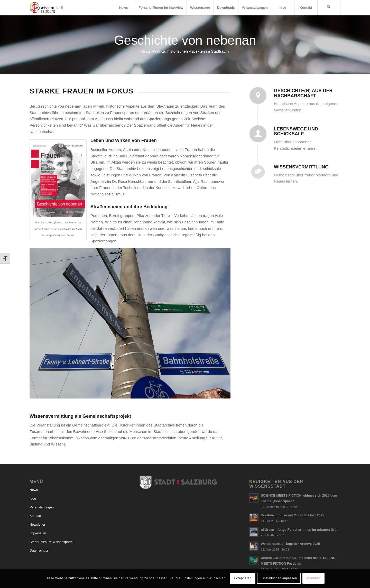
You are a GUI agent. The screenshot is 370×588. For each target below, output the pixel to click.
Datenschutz (39, 550)
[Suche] (329, 8)
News (34, 490)
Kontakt (35, 516)
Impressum (38, 533)
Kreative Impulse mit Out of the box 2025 (293, 515)
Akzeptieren (243, 578)
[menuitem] (123, 8)
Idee (33, 499)
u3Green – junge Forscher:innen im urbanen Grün (300, 530)
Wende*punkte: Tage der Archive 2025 (290, 544)
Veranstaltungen (42, 507)
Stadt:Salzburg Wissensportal (52, 542)
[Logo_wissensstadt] (46, 8)
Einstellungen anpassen (279, 578)
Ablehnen (313, 578)
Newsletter (37, 524)
